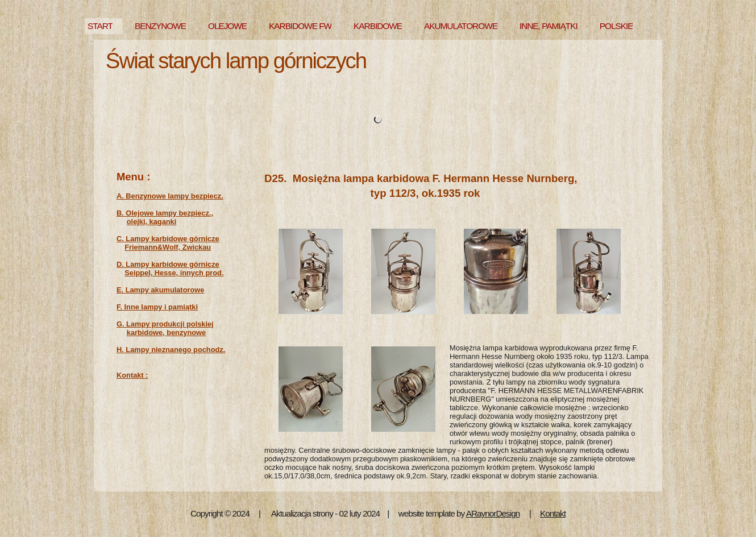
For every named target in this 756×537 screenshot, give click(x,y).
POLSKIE (616, 26)
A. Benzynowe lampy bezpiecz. (170, 196)
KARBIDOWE (378, 26)
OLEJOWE (227, 26)
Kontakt (553, 513)
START (100, 26)
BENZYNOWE (160, 26)
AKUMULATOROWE (461, 26)
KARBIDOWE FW (300, 26)
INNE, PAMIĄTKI (549, 26)
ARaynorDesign (493, 513)
